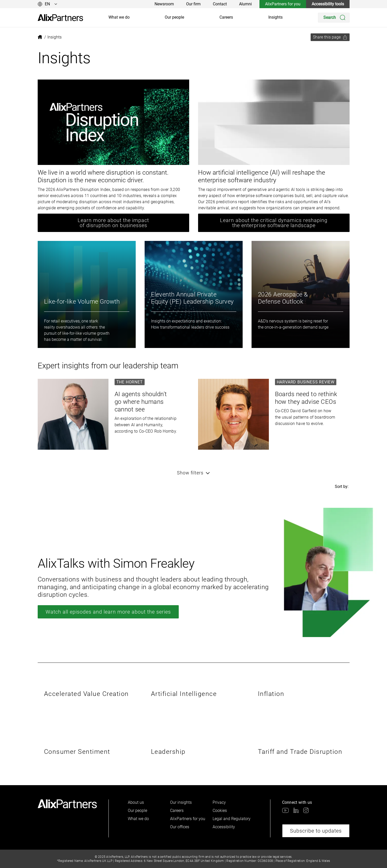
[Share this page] (330, 37)
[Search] (334, 18)
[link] (60, 18)
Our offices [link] (180, 827)
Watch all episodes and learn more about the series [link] (108, 612)
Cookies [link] (220, 811)
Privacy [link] (219, 802)
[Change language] (47, 4)
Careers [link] (226, 17)
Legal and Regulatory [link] (232, 819)
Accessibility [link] (224, 827)
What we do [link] (119, 17)
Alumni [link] (245, 4)
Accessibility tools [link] (328, 4)
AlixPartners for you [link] (283, 4)
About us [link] (136, 802)
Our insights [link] (181, 802)
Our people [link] (174, 17)
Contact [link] (220, 4)
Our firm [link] (193, 4)
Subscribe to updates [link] (316, 831)
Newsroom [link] (164, 4)
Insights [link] (275, 17)
